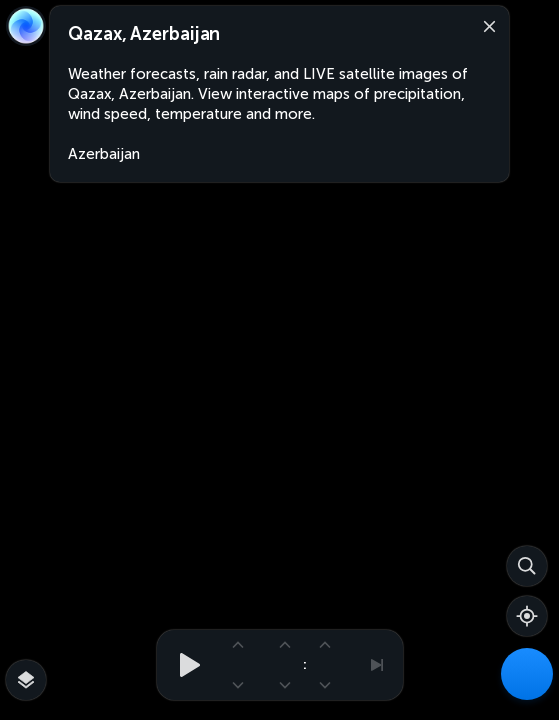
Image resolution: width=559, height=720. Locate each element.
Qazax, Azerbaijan (144, 34)
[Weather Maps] (527, 674)
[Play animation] (184, 665)
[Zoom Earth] (26, 26)
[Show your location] (527, 616)
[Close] (485, 25)
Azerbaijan (104, 154)
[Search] (527, 566)
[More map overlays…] (26, 680)
